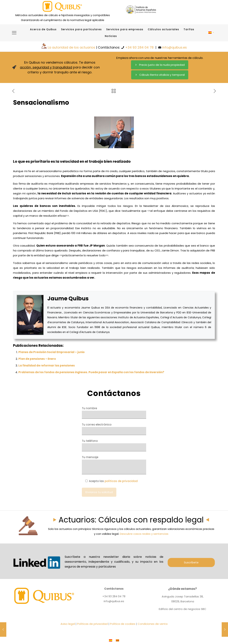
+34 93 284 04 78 (139, 47)
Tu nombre (114, 413)
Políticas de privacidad (92, 624)
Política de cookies (123, 624)
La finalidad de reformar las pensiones (47, 365)
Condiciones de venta (153, 624)
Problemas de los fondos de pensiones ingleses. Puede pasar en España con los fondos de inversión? (91, 372)
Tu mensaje (114, 465)
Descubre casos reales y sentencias (144, 534)
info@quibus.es (175, 47)
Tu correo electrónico (114, 429)
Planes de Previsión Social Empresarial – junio (51, 352)
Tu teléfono (114, 445)
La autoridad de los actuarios (71, 47)
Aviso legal (68, 624)
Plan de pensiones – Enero (37, 359)
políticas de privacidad (121, 481)
